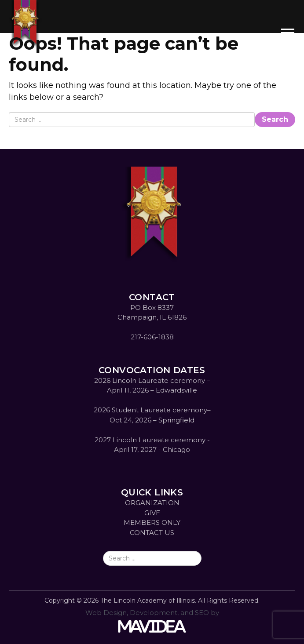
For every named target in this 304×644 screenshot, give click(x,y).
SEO (202, 613)
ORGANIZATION (152, 503)
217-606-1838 (152, 337)
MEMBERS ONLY (152, 522)
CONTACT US (152, 533)
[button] (288, 26)
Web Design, (107, 613)
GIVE (152, 513)
